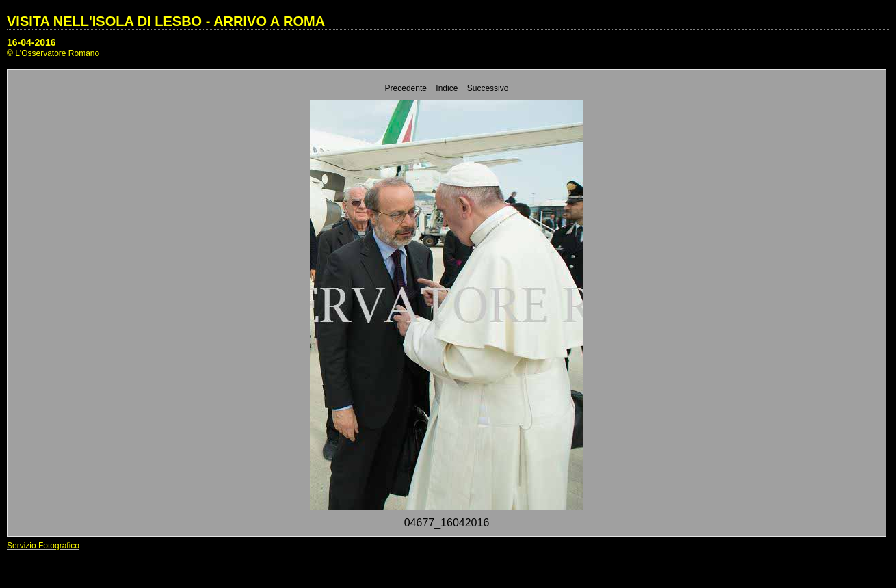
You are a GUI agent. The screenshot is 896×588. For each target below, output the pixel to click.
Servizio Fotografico (43, 546)
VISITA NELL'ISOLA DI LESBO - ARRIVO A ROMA (166, 21)
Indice (447, 88)
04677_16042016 (447, 523)
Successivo (488, 88)
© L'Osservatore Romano (53, 53)
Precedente (406, 88)
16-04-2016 (31, 42)
